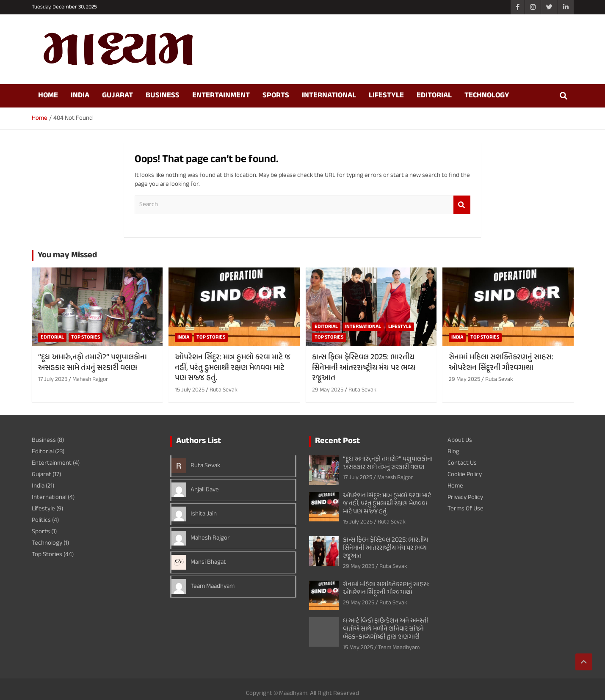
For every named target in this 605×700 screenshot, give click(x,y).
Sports (276, 96)
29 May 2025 (328, 390)
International (329, 96)
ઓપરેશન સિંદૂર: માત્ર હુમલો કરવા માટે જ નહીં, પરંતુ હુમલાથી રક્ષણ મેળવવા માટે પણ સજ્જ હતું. (233, 368)
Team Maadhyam (213, 586)
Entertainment (221, 96)
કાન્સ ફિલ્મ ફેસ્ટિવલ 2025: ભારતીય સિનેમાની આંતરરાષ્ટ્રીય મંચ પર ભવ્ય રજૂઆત (364, 368)
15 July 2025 (190, 390)
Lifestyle (386, 96)
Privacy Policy (465, 497)
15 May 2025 (358, 648)
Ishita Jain (204, 514)
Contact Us (462, 463)
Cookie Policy (465, 475)
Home (48, 96)
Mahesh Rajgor (90, 379)
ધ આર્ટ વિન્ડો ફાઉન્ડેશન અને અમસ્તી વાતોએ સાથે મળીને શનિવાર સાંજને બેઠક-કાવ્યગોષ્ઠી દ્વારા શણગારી (385, 629)
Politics (41, 520)
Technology (487, 96)
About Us (460, 440)
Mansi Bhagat (208, 562)
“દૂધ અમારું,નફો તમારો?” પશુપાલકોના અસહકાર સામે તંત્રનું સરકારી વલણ (93, 363)
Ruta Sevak (224, 390)
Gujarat (117, 96)
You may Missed (67, 255)
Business (163, 96)
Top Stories (86, 337)
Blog (453, 452)
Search (462, 205)
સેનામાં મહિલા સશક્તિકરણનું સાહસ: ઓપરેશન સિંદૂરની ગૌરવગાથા (501, 363)
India (80, 96)
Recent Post (337, 441)
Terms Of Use (465, 509)
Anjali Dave (205, 490)
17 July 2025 (53, 379)
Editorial (434, 96)
